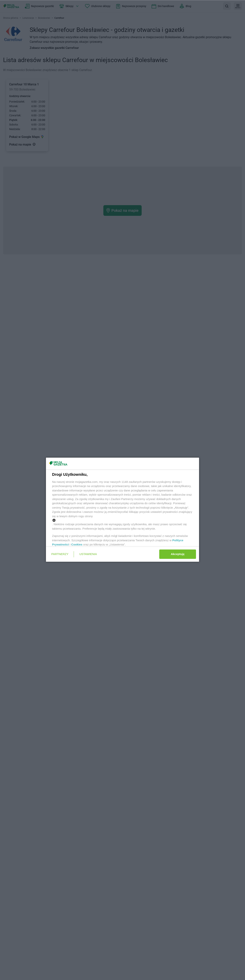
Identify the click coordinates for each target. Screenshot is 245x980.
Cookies (77, 544)
